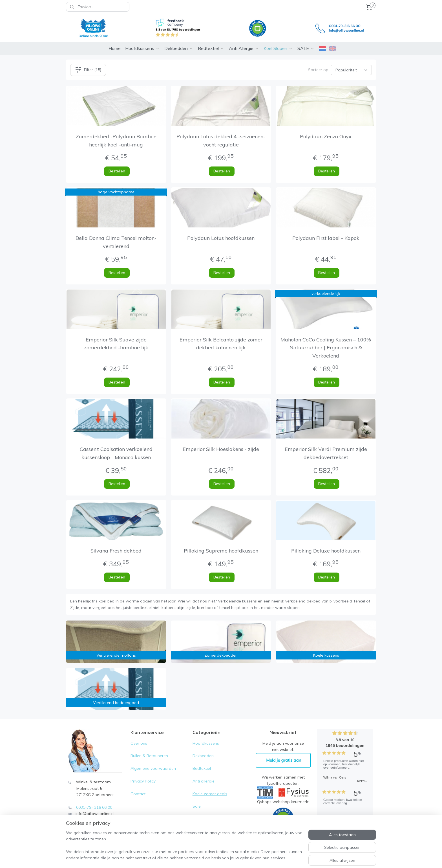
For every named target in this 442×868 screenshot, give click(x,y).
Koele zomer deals (210, 794)
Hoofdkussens (142, 48)
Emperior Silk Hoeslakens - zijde (221, 449)
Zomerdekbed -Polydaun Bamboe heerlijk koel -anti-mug (116, 141)
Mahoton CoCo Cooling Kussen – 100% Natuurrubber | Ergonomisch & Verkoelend (326, 348)
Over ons (139, 743)
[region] (184, 846)
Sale (197, 806)
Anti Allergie (244, 48)
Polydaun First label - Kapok (326, 238)
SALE (306, 48)
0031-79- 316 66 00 (94, 807)
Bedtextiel (211, 48)
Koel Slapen (278, 48)
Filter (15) (88, 70)
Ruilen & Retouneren (149, 756)
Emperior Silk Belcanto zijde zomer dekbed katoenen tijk (221, 344)
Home (115, 48)
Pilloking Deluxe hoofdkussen (326, 551)
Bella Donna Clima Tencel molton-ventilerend (116, 242)
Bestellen (117, 171)
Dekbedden (179, 48)
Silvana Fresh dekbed (116, 551)
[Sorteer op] (351, 70)
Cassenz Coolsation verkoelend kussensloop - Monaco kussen (116, 453)
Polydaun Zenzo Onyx (326, 136)
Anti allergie (204, 781)
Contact (138, 794)
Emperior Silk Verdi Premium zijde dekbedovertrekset (326, 453)
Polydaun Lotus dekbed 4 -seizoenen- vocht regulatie (221, 141)
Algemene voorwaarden (153, 768)
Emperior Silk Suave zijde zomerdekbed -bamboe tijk (116, 344)
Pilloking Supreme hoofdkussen (221, 551)
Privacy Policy (144, 781)
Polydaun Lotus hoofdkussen (221, 238)
